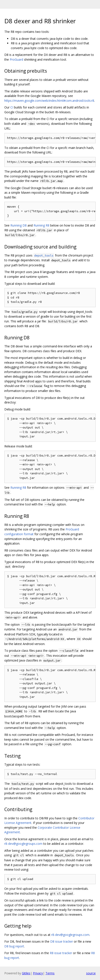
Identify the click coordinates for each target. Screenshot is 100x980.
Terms (50, 973)
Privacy (38, 973)
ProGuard (16, 59)
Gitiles (26, 973)
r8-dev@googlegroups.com (23, 844)
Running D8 (19, 225)
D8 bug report (14, 946)
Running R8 (41, 225)
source (91, 973)
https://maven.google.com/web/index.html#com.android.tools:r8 (49, 101)
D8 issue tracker (62, 941)
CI (12, 107)
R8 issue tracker (61, 953)
